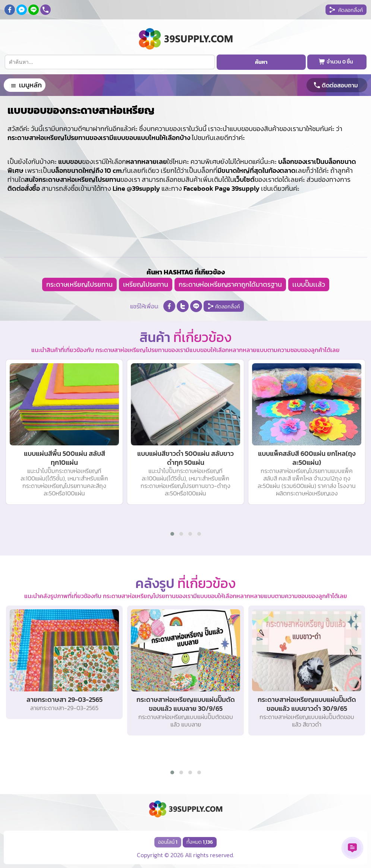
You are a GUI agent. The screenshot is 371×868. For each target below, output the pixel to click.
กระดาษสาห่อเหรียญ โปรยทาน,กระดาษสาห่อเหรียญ (0, 0)
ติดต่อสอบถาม (340, 85)
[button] (172, 534)
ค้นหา (261, 62)
